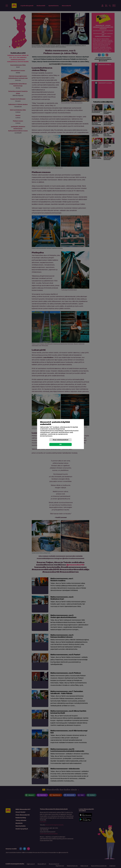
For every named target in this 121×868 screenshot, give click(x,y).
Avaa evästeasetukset (60, 440)
